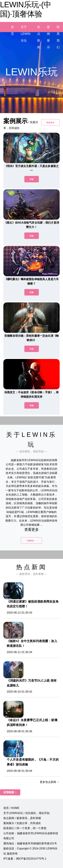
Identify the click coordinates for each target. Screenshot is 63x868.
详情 (32, 179)
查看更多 (32, 530)
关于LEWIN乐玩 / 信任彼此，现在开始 (26, 813)
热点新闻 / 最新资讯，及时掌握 (22, 818)
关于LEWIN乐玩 (26, 34)
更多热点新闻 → (50, 782)
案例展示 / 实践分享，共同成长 (22, 823)
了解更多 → (31, 541)
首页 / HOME (11, 808)
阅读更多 (50, 123)
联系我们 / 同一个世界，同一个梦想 (25, 828)
